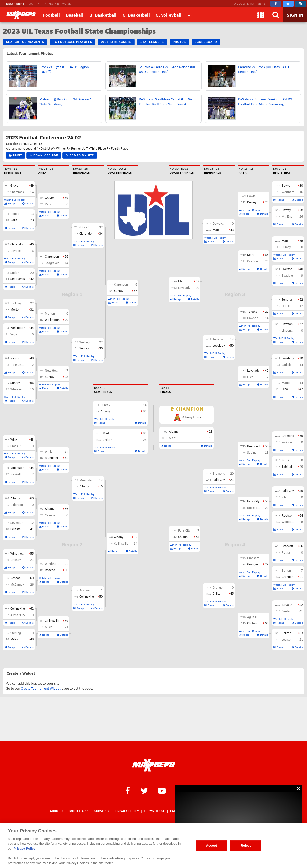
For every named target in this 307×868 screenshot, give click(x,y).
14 (32, 192)
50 (66, 570)
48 (32, 358)
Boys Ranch (19, 251)
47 (301, 389)
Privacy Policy (127, 811)
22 (32, 303)
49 (32, 185)
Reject (246, 846)
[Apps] (261, 15)
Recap (10, 203)
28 (32, 220)
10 (211, 438)
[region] (153, 845)
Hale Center (19, 365)
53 (197, 537)
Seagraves (18, 279)
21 (32, 560)
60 (32, 498)
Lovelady (288, 358)
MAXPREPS (15, 4)
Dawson (287, 324)
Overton (287, 269)
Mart (285, 241)
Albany (15, 498)
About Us (57, 811)
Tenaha (287, 299)
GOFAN (35, 4)
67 (135, 291)
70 (66, 320)
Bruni (285, 460)
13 (32, 214)
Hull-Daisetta (291, 306)
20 (32, 273)
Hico (285, 389)
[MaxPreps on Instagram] (300, 4)
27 (267, 564)
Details (28, 203)
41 (32, 529)
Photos (179, 42)
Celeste (16, 529)
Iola (284, 497)
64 (301, 515)
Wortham (288, 192)
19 (101, 486)
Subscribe (102, 811)
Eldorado (17, 505)
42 (32, 279)
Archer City (18, 615)
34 (101, 233)
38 (145, 433)
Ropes (15, 214)
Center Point (290, 611)
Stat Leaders (152, 42)
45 (232, 593)
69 (66, 621)
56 (66, 256)
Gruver (15, 185)
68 (267, 623)
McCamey (17, 584)
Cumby (286, 247)
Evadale (287, 275)
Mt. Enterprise (291, 216)
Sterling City (19, 633)
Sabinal (287, 466)
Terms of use (154, 811)
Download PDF (44, 155)
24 (145, 440)
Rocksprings (290, 515)
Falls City (288, 491)
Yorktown (288, 442)
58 (301, 241)
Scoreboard (206, 42)
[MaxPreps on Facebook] (276, 4)
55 (32, 553)
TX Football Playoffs (73, 42)
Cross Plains (19, 446)
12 (32, 523)
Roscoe (16, 578)
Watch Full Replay (15, 200)
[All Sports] (190, 15)
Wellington (18, 328)
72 (301, 324)
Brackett (287, 546)
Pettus (286, 552)
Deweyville (289, 210)
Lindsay (16, 560)
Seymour (16, 523)
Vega (14, 334)
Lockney (16, 303)
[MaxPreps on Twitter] (288, 4)
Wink (14, 439)
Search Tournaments (25, 42)
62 (32, 608)
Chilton (286, 633)
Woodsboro (289, 522)
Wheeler (16, 389)
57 (197, 281)
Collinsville (18, 608)
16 (32, 389)
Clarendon (17, 244)
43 (32, 439)
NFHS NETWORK (58, 4)
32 (101, 227)
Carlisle (287, 365)
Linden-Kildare (291, 330)
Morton (15, 309)
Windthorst (18, 553)
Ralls (14, 220)
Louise (286, 639)
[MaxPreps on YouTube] (162, 790)
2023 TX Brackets (116, 42)
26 (32, 584)
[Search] (276, 15)
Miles (14, 639)
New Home (18, 358)
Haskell (16, 474)
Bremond (288, 436)
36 (101, 348)
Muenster (17, 468)
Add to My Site (80, 155)
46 (32, 244)
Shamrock (17, 192)
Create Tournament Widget (41, 688)
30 (301, 185)
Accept (211, 846)
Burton (286, 570)
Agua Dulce (289, 605)
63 (301, 633)
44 (32, 328)
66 (32, 383)
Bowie (286, 185)
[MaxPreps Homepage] (154, 765)
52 (135, 537)
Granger (287, 577)
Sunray (15, 383)
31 (32, 309)
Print (16, 155)
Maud (286, 383)
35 (301, 491)
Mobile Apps (79, 811)
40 (301, 269)
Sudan (15, 273)
